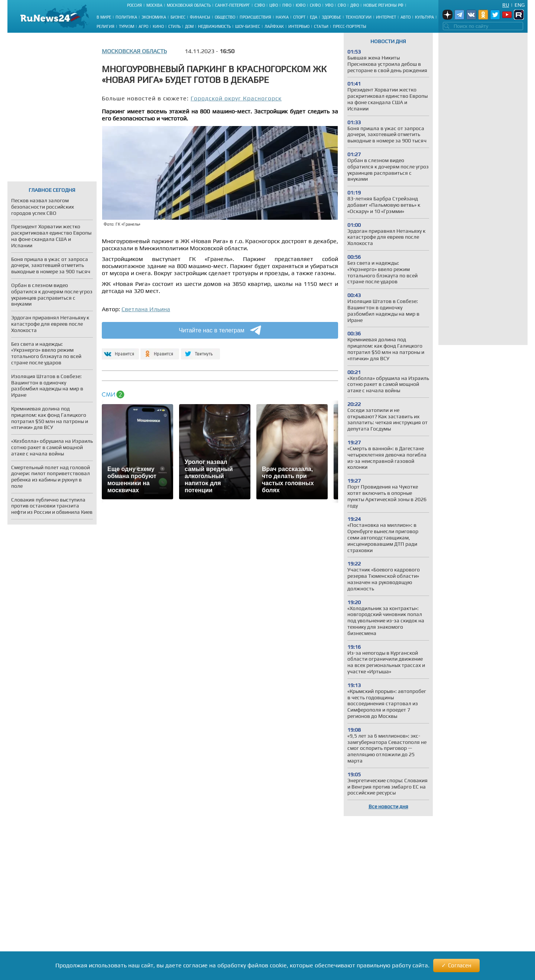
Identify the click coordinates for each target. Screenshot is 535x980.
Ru (506, 5)
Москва (154, 5)
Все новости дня (388, 806)
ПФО (287, 5)
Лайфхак (274, 26)
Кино (158, 26)
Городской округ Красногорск (236, 98)
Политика (126, 17)
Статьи (321, 26)
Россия (134, 5)
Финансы (200, 17)
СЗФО (260, 5)
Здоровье (331, 17)
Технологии (359, 17)
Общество (225, 17)
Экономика (154, 17)
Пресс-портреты (350, 26)
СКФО (315, 5)
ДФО (355, 5)
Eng (520, 5)
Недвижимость (214, 26)
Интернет (386, 17)
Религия (106, 26)
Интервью (299, 26)
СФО (342, 5)
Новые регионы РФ (383, 5)
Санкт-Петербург (233, 5)
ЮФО (301, 5)
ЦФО (274, 5)
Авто (406, 17)
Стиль (174, 26)
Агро (143, 26)
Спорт (299, 17)
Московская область (189, 5)
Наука (282, 17)
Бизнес (178, 17)
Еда (314, 17)
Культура (424, 17)
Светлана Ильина (146, 309)
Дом (189, 26)
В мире (104, 17)
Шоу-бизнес (248, 26)
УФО (329, 5)
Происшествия (255, 17)
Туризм (127, 26)
